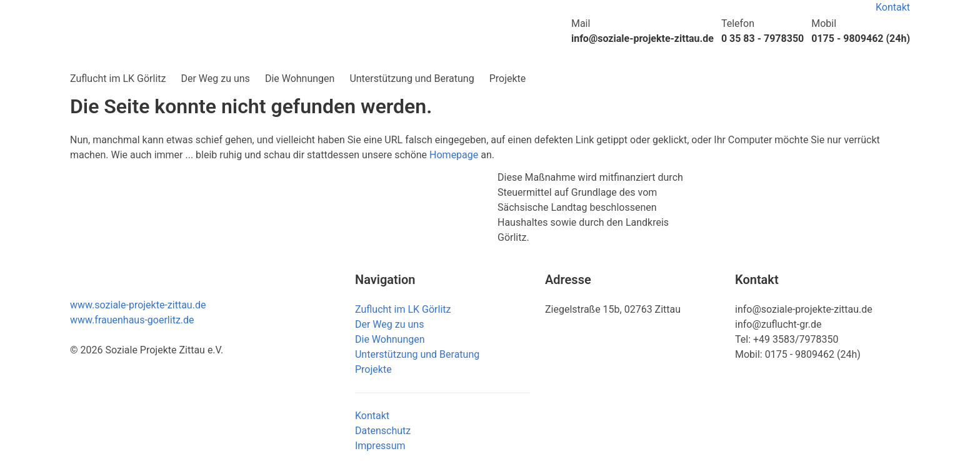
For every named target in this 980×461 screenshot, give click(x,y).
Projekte (508, 79)
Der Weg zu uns (215, 79)
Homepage (454, 155)
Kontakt (893, 7)
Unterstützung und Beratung (412, 79)
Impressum (380, 446)
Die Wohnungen (300, 79)
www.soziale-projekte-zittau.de (138, 305)
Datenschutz (383, 431)
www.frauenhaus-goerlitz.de (132, 320)
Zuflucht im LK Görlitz (118, 79)
